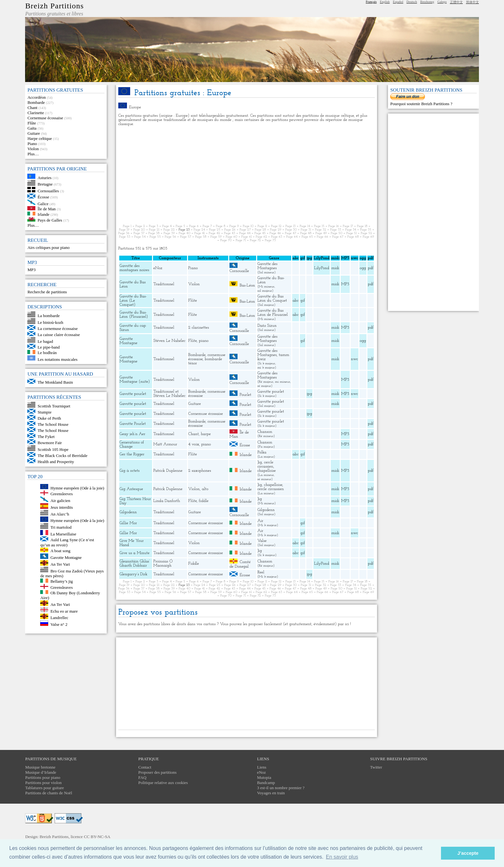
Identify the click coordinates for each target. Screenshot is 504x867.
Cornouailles (48, 191)
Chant (32, 108)
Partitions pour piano (43, 777)
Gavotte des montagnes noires (134, 268)
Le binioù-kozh (50, 322)
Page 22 (169, 230)
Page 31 (306, 230)
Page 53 (125, 237)
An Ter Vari (60, 564)
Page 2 (140, 226)
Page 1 (127, 226)
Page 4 (167, 226)
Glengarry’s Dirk (134, 574)
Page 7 (207, 226)
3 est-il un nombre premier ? (281, 788)
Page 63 (277, 237)
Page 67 (338, 237)
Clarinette (36, 113)
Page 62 (261, 237)
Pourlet (245, 395)
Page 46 (275, 233)
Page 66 (323, 237)
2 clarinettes (199, 328)
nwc (355, 359)
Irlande (44, 214)
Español (398, 2)
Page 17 (348, 226)
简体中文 (473, 2)
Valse (262, 541)
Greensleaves (62, 587)
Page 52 (366, 233)
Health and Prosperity (56, 462)
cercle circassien (265, 464)
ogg (363, 258)
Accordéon (36, 97)
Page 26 (230, 230)
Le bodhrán (47, 353)
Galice (43, 203)
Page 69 (368, 237)
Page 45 (260, 233)
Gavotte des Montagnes (267, 266)
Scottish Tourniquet (54, 406)
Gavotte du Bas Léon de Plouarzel (273, 313)
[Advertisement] (247, 175)
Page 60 (231, 237)
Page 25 (215, 230)
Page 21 (154, 230)
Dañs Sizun (267, 326)
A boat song (60, 551)
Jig (260, 462)
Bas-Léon (247, 285)
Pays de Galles (50, 220)
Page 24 (199, 230)
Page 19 (124, 230)
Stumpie (45, 412)
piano (204, 341)
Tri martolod (61, 527)
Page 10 (248, 226)
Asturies (45, 177)
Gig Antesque (131, 489)
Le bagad (45, 341)
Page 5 (180, 226)
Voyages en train (271, 793)
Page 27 (245, 230)
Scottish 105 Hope (53, 449)
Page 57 (186, 237)
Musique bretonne (40, 767)
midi (335, 268)
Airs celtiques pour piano (48, 247)
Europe (135, 107)
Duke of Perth (49, 418)
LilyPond (322, 268)
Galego (442, 2)
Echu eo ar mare (64, 611)
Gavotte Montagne (66, 557)
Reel (261, 572)
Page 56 (171, 237)
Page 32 (321, 230)
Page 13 (291, 226)
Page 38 (154, 233)
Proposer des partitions (157, 772)
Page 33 (336, 230)
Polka (262, 452)
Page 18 (362, 226)
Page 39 (169, 233)
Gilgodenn (128, 512)
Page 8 (221, 226)
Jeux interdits (62, 507)
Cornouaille (239, 271)
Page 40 (185, 233)
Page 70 (226, 240)
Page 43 (230, 233)
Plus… (33, 154)
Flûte (32, 123)
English (385, 2)
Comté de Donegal (240, 564)
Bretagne (45, 184)
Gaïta (32, 128)
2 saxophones (200, 471)
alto (205, 489)
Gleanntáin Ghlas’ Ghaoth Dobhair (135, 563)
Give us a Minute (135, 553)
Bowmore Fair (50, 443)
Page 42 (214, 233)
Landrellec (59, 618)
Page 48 (306, 233)
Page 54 (140, 237)
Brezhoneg (427, 2)
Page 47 (290, 233)
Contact (145, 767)
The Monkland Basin (55, 382)
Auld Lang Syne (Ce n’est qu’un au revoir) (67, 542)
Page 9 (234, 226)
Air (260, 521)
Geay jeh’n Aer (132, 434)
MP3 (31, 270)
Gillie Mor (128, 523)
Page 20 (139, 230)
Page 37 (139, 233)
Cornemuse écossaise (45, 118)
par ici (343, 624)
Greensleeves (62, 494)
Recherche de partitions (47, 292)
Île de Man (47, 209)
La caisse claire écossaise (59, 335)
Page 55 (155, 237)
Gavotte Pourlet (133, 424)
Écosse (43, 197)
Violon (33, 149)
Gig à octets (130, 471)
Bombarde (36, 102)
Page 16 (333, 226)
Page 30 (291, 230)
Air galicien (60, 501)
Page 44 (245, 233)
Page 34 (351, 230)
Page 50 (337, 233)
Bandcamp (266, 783)
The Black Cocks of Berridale (63, 456)
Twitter (376, 767)
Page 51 (351, 233)
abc (296, 301)
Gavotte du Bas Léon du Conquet (272, 298)
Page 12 (276, 226)
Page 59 (216, 237)
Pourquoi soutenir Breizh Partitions (420, 104)
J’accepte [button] (468, 853)
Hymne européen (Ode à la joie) (77, 488)
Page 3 (153, 226)
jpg (310, 394)
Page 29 (276, 230)
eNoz (158, 268)
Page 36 (124, 233)
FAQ (142, 777)
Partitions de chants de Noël (49, 793)
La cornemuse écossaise (58, 329)
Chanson (265, 432)
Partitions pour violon (43, 783)
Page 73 (270, 240)
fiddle (204, 501)
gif (302, 301)
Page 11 (262, 226)
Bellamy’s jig (62, 581)
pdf (371, 268)
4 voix (194, 444)
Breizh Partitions (54, 6)
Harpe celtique (40, 138)
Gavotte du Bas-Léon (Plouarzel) (134, 315)
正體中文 (456, 2)
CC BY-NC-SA (97, 837)
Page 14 (305, 226)
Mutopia (264, 777)
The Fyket (46, 437)
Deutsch (412, 2)
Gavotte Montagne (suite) (135, 379)
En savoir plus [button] (342, 857)
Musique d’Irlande (40, 772)
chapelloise (267, 471)
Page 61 (247, 237)
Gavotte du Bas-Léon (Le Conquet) (133, 301)
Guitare (34, 133)
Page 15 (319, 226)
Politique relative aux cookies (163, 783)
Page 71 (241, 240)
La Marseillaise (63, 534)
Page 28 (260, 230)
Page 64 (292, 237)
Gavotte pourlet (133, 394)
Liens (262, 767)
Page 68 (353, 237)
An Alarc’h (60, 514)
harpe (206, 434)
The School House (53, 424)
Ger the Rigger (132, 454)
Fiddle (194, 564)
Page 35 (366, 230)
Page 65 (307, 237)
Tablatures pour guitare (44, 788)
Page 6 (194, 226)
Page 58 (201, 237)
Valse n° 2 (59, 624)
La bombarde (49, 316)
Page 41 (200, 233)
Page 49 (321, 233)
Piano (32, 144)
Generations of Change (132, 444)
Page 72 (255, 240)
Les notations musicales (58, 359)
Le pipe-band (49, 347)
